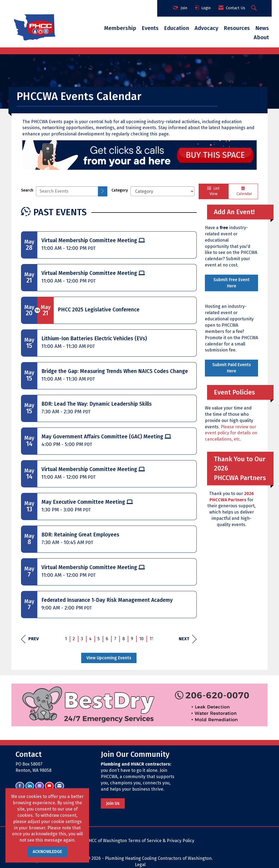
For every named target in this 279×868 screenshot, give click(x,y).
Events (150, 28)
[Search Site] (255, 8)
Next (188, 639)
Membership (120, 28)
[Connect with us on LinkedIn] (30, 786)
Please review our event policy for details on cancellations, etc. (231, 433)
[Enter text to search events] (67, 191)
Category (120, 190)
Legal (140, 865)
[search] (103, 191)
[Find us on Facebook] (20, 786)
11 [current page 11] (151, 639)
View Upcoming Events (109, 658)
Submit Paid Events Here (232, 368)
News (262, 28)
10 (141, 639)
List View (213, 191)
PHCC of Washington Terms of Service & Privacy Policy (140, 841)
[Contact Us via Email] (59, 786)
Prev (30, 639)
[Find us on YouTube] (49, 786)
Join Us (113, 803)
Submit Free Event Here (231, 283)
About (261, 37)
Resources (237, 28)
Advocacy (206, 28)
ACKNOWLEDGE (47, 852)
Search (27, 190)
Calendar (243, 191)
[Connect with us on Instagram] (40, 786)
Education (177, 28)
